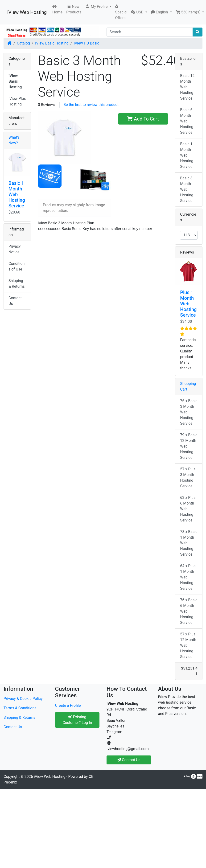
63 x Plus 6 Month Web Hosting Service (188, 509)
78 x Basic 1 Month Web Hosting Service (189, 543)
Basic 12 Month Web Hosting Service (187, 87)
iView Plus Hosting (17, 101)
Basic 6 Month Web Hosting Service (187, 121)
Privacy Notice (15, 249)
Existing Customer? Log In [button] (77, 720)
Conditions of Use (16, 266)
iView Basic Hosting (52, 43)
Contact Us (15, 301)
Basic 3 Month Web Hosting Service (187, 189)
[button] (98, 7)
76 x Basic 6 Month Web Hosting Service (189, 611)
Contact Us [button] (129, 760)
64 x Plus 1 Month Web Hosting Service (188, 577)
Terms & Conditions (20, 708)
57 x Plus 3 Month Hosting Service (188, 478)
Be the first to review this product (91, 105)
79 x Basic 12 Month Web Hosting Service (189, 446)
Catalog (23, 43)
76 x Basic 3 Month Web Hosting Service (189, 412)
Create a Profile (68, 705)
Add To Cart (143, 119)
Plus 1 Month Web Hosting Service (188, 304)
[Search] (150, 32)
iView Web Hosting (27, 12)
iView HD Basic (87, 43)
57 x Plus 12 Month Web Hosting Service (188, 645)
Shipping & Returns (17, 284)
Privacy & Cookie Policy (23, 699)
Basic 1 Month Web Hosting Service (17, 194)
